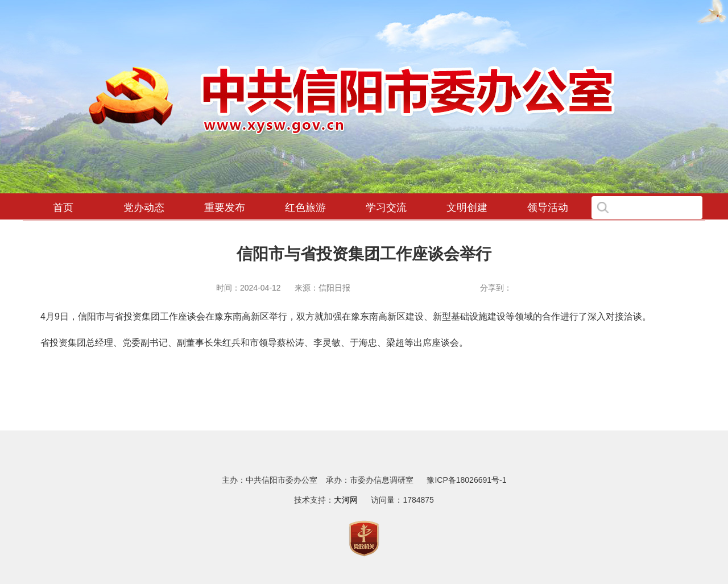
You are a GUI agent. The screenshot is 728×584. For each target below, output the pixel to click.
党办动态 (144, 208)
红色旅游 (305, 208)
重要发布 (225, 208)
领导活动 (548, 208)
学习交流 (386, 208)
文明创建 (467, 208)
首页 (63, 208)
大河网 (346, 500)
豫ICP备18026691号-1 (466, 480)
